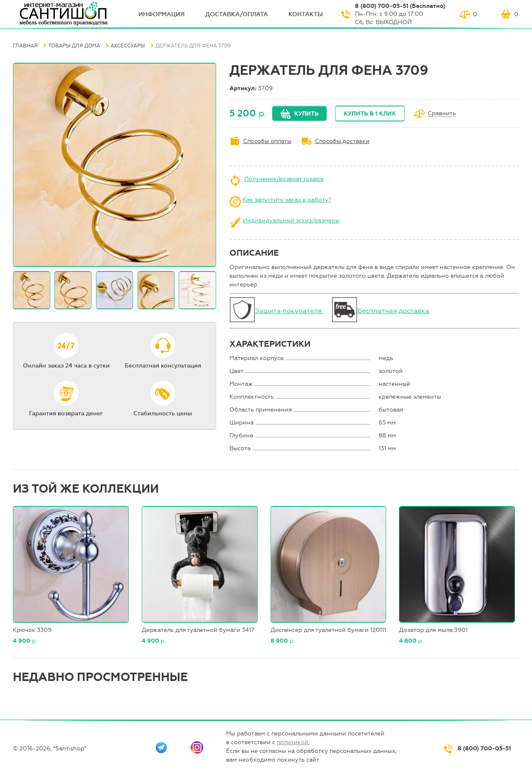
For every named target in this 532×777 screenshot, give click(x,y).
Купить (306, 114)
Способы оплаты (267, 141)
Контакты (306, 14)
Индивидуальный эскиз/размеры (291, 221)
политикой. (293, 742)
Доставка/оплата (237, 14)
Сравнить (442, 114)
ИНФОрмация (161, 14)
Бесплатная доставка (393, 311)
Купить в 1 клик (370, 114)
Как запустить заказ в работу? (287, 200)
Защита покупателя (289, 311)
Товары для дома (74, 46)
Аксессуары (128, 46)
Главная (25, 46)
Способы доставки (342, 141)
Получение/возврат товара (284, 179)
